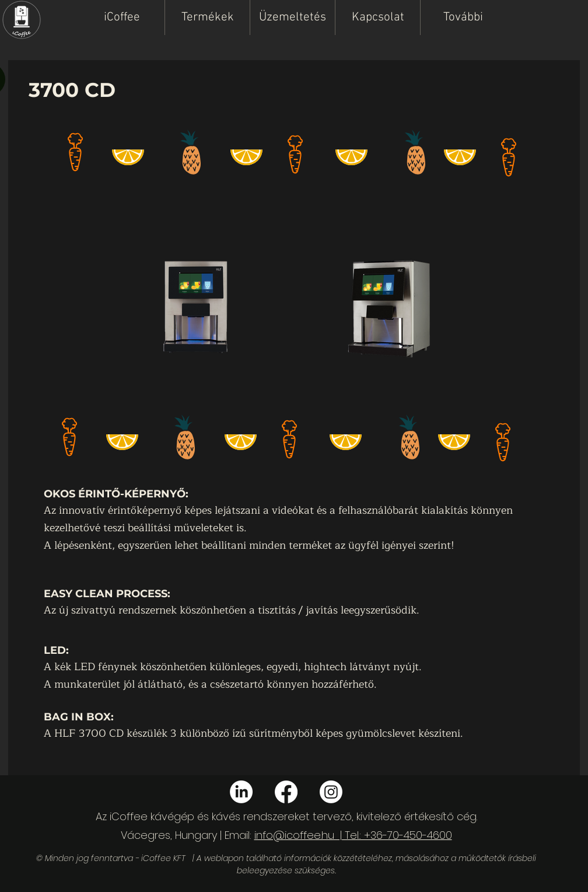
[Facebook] (286, 792)
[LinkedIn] (241, 792)
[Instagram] (331, 792)
